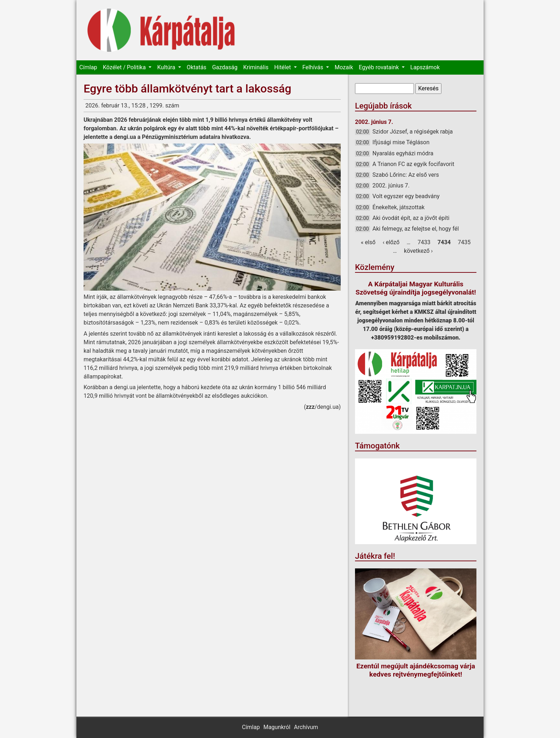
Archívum (306, 727)
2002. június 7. (391, 185)
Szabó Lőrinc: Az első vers (406, 175)
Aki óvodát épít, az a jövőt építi (411, 218)
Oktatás (197, 67)
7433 (424, 242)
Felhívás (314, 67)
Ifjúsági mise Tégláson (401, 142)
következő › (418, 251)
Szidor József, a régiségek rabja (413, 132)
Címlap (88, 67)
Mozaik (344, 67)
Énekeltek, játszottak (399, 207)
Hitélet (283, 67)
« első (368, 242)
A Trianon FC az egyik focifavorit (413, 164)
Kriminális (256, 67)
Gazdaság (225, 67)
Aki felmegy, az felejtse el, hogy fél (416, 229)
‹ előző (391, 242)
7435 (464, 242)
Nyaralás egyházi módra (403, 153)
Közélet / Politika (125, 67)
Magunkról (277, 727)
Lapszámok (425, 67)
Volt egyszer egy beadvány (406, 196)
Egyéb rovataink (380, 67)
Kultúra (167, 67)
